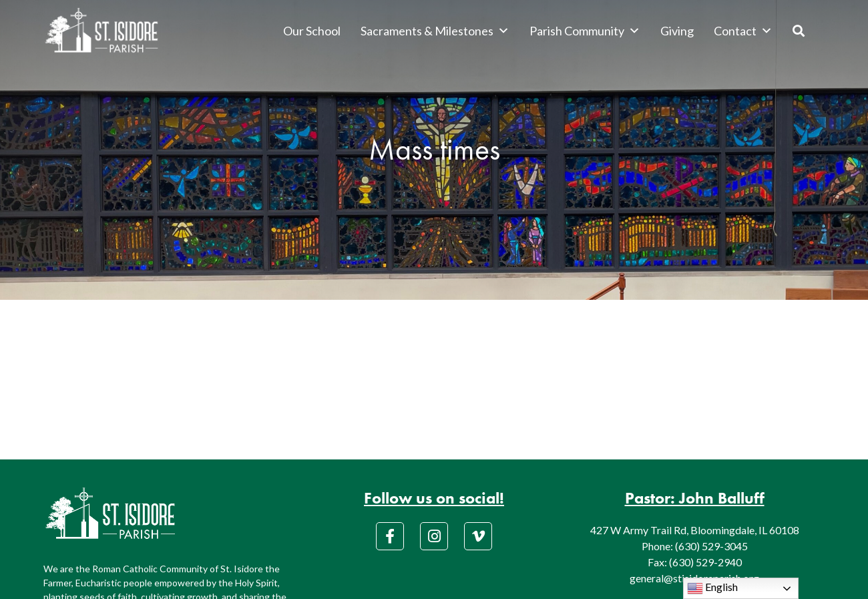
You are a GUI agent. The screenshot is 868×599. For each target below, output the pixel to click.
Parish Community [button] (585, 31)
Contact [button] (743, 31)
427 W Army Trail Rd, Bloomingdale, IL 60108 (695, 530)
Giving (677, 31)
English (712, 588)
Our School (312, 31)
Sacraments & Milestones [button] (435, 31)
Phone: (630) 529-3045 (695, 546)
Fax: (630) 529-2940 (695, 562)
